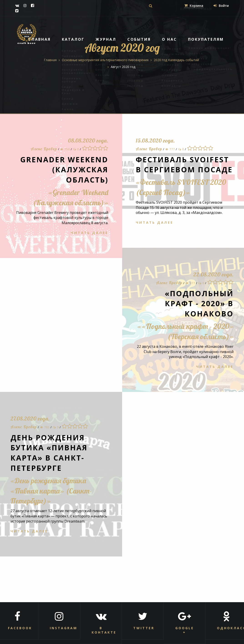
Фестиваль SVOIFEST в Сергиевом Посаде (184, 165)
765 (45, 427)
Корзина (193, 6)
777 (170, 149)
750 (65, 149)
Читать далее (89, 233)
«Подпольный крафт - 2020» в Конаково (199, 304)
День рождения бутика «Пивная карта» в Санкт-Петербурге (49, 453)
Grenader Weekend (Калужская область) (64, 170)
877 (190, 283)
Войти (221, 6)
